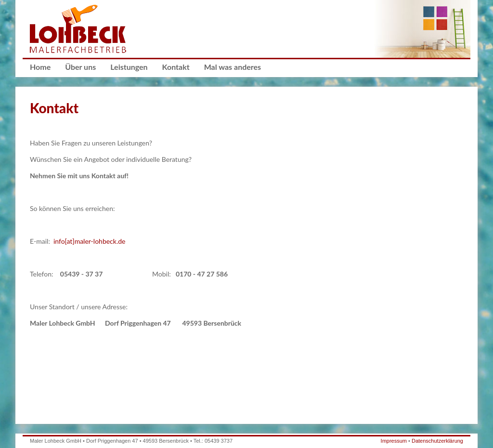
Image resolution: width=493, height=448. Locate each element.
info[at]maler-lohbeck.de (90, 241)
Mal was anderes (233, 67)
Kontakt (176, 67)
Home (40, 67)
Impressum (394, 441)
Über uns (80, 67)
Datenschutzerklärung (437, 441)
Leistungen (129, 67)
